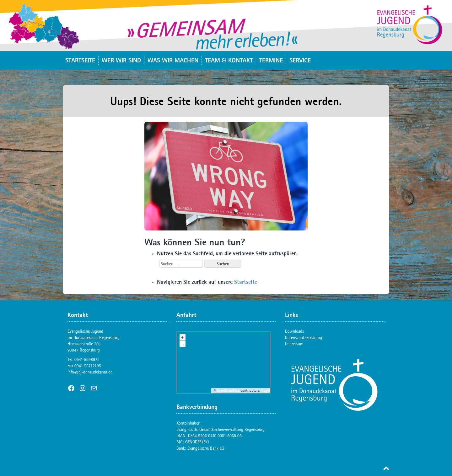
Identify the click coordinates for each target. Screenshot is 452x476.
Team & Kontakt (229, 60)
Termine (271, 60)
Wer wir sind (121, 60)
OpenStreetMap (228, 390)
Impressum (294, 344)
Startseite (80, 60)
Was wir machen (173, 60)
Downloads (294, 331)
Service (300, 60)
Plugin (265, 390)
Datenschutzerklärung (304, 337)
